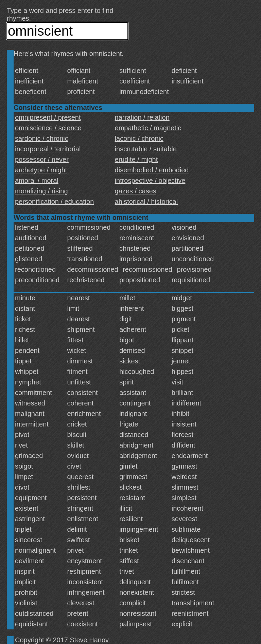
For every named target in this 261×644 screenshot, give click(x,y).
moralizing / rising (41, 191)
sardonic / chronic (42, 138)
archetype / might (41, 170)
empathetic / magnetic (148, 128)
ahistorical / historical (146, 202)
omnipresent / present (48, 117)
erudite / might (136, 159)
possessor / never (42, 159)
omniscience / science (48, 128)
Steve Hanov (90, 640)
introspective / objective (150, 181)
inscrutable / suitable (146, 149)
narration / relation (142, 117)
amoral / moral (37, 181)
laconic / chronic (139, 138)
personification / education (54, 202)
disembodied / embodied (152, 170)
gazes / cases (136, 191)
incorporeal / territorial (48, 149)
